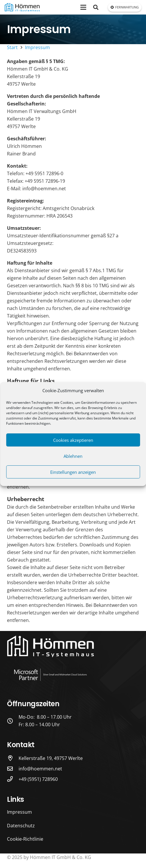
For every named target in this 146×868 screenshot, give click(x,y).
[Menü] (83, 7)
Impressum (19, 812)
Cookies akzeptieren (73, 440)
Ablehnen (73, 456)
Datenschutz (21, 826)
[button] (96, 7)
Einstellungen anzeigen (73, 472)
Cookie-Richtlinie (25, 839)
